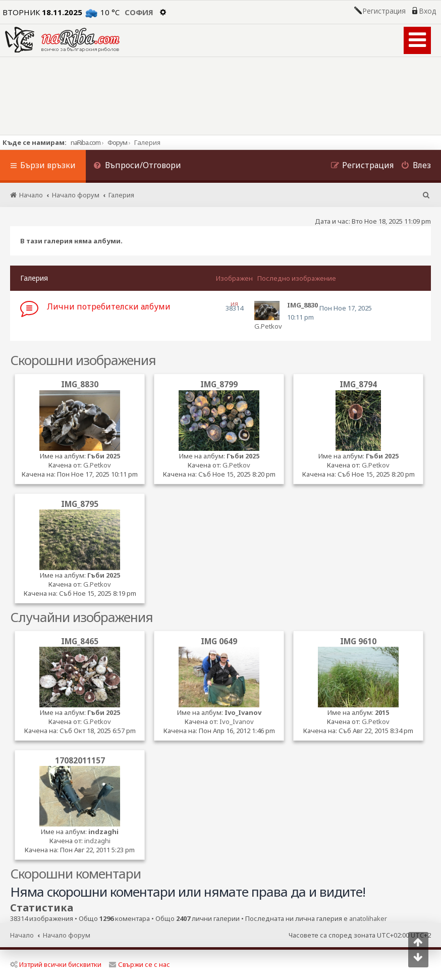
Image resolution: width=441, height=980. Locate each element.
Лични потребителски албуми (109, 306)
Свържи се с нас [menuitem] (140, 964)
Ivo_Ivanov (243, 712)
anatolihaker (368, 919)
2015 (382, 712)
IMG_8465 (80, 641)
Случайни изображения (81, 617)
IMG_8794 (358, 384)
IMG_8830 (80, 384)
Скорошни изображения (83, 360)
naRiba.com (86, 142)
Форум (117, 142)
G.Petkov (268, 326)
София (139, 12)
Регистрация (384, 11)
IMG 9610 (358, 641)
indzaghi (103, 832)
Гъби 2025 (104, 456)
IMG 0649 (219, 641)
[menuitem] (137, 166)
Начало (22, 935)
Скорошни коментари (75, 873)
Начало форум (67, 935)
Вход (427, 11)
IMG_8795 (80, 504)
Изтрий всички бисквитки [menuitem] (56, 964)
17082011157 (80, 760)
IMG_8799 (219, 384)
